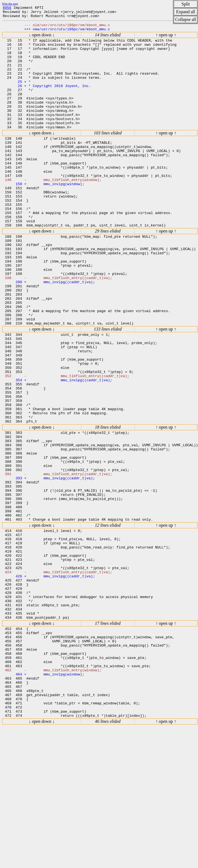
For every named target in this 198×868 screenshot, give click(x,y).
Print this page (10, 4)
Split (186, 4)
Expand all (186, 12)
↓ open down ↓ (42, 39)
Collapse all (186, 19)
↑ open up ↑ (166, 39)
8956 (7, 8)
